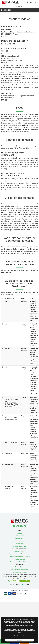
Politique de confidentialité (19, 572)
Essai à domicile (19, 544)
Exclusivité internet (19, 551)
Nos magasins (20, 538)
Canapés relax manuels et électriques (19, 557)
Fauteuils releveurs (20, 559)
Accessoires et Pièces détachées (19, 562)
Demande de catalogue (19, 546)
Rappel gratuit (19, 536)
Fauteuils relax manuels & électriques (19, 554)
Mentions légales (19, 567)
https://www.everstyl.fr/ (20, 146)
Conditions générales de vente (20, 569)
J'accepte (19, 640)
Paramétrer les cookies (19, 636)
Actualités (19, 533)
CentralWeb (25, 590)
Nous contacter (19, 541)
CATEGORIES (6, 10)
